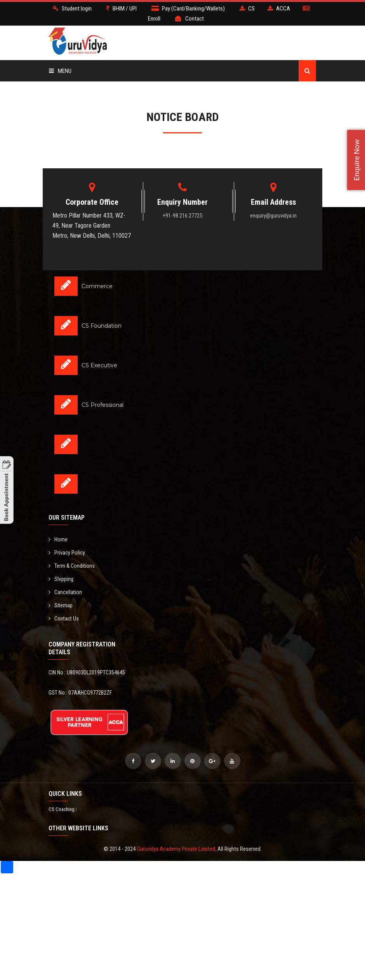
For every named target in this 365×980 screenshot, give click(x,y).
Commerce (97, 286)
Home (58, 539)
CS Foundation (102, 326)
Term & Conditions (72, 566)
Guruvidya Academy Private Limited (176, 849)
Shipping (61, 579)
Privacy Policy (67, 553)
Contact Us (64, 619)
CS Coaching (62, 809)
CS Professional (103, 405)
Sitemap (61, 605)
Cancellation (65, 592)
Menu (60, 71)
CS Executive (99, 365)
